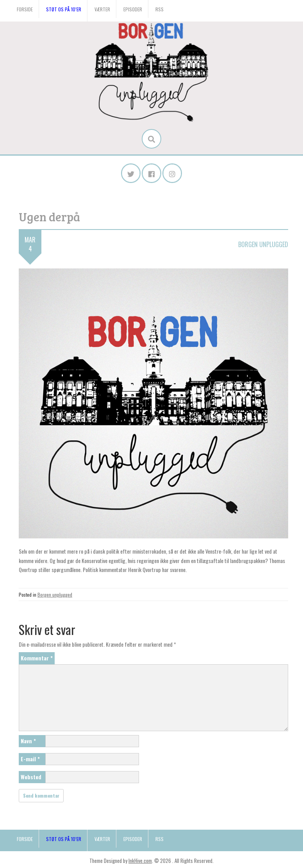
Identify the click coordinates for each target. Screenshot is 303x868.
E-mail (30, 759)
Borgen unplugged (263, 244)
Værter (102, 9)
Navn (28, 741)
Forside (25, 9)
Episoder (133, 9)
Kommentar (37, 658)
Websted (31, 777)
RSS (160, 9)
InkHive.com (140, 861)
